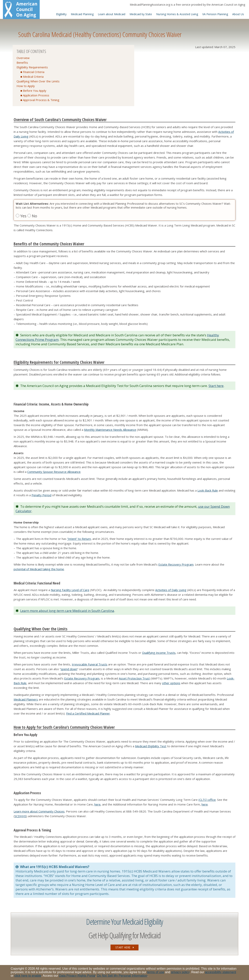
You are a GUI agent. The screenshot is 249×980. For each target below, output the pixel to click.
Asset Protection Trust (134, 678)
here (97, 804)
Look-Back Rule (208, 490)
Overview (23, 58)
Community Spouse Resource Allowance (54, 472)
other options (171, 683)
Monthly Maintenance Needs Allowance (110, 430)
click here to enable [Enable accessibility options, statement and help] (28, 976)
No (32, 216)
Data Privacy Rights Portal (77, 976)
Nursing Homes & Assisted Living (177, 14)
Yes (22, 216)
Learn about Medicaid (112, 14)
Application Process (36, 95)
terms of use (156, 972)
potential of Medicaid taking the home (39, 569)
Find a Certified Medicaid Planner (88, 713)
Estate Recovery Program (176, 564)
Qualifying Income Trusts (159, 653)
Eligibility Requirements (32, 67)
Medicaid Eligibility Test (151, 746)
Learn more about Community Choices (39, 811)
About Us (238, 14)
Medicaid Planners (26, 699)
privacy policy (180, 972)
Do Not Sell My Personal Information (122, 976)
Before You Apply (35, 91)
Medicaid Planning (82, 14)
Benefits (22, 63)
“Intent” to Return (79, 539)
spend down (69, 669)
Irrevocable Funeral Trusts (90, 664)
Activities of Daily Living (171, 590)
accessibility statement (220, 972)
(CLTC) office (207, 800)
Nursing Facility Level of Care (70, 590)
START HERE (124, 947)
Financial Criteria (34, 72)
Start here (216, 386)
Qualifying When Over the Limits (38, 81)
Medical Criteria (33, 77)
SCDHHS (20, 816)
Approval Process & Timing (41, 100)
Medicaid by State (141, 14)
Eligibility (61, 14)
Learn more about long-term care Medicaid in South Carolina (67, 611)
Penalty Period (41, 495)
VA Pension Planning (215, 14)
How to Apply (26, 86)
